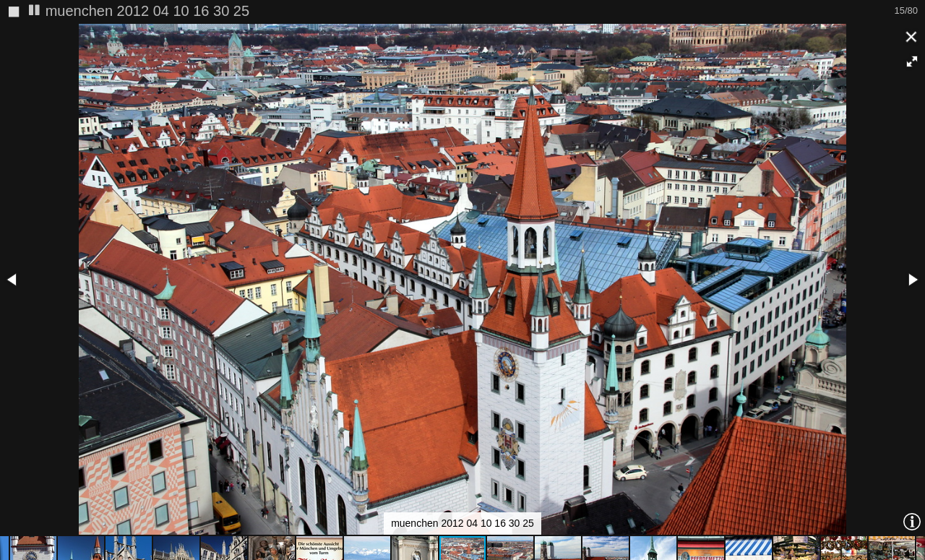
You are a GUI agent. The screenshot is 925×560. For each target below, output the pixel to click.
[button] (912, 61)
